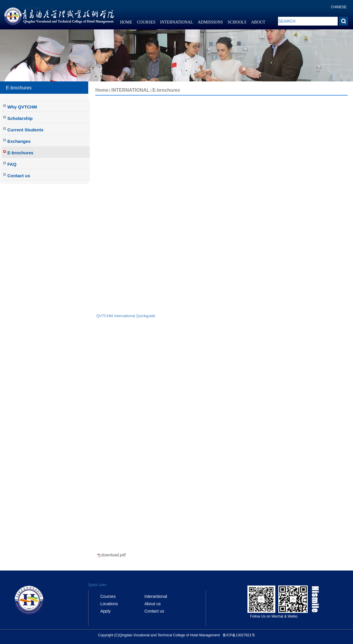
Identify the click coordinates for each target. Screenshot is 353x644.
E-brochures (166, 90)
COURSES (146, 22)
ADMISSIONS (210, 22)
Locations (109, 604)
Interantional (156, 596)
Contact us (154, 611)
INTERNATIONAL (176, 22)
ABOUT (258, 22)
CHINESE (339, 7)
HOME (126, 22)
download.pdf (113, 555)
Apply (105, 611)
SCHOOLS (237, 22)
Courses (108, 596)
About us (153, 604)
